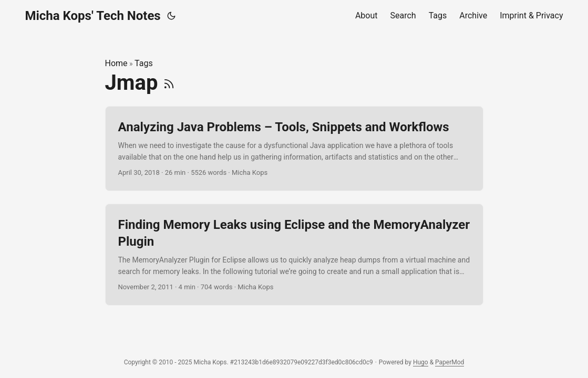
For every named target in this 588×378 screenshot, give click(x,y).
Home (116, 63)
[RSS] (169, 83)
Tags (144, 63)
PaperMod (450, 362)
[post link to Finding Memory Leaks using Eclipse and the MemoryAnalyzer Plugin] (294, 255)
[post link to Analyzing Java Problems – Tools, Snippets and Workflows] (294, 149)
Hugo (421, 362)
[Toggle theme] (171, 16)
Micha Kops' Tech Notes (93, 16)
